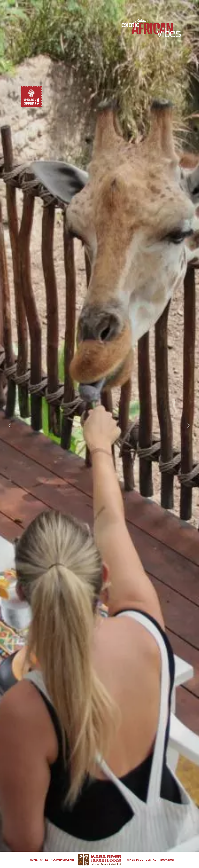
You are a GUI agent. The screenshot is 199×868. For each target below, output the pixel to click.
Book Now (167, 860)
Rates (44, 860)
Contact (152, 860)
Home (34, 860)
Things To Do (134, 860)
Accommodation (62, 860)
